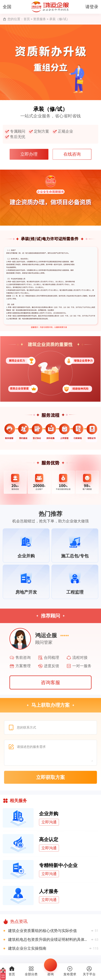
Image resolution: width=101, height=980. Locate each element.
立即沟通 (49, 822)
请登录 (92, 7)
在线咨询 (72, 154)
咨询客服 (50, 682)
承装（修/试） (60, 19)
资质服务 (40, 19)
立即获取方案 (50, 777)
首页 (27, 19)
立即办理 (29, 154)
